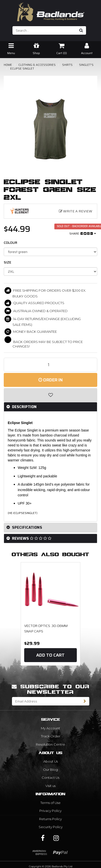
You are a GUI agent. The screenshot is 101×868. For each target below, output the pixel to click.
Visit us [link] (50, 786)
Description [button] (24, 407)
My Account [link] (50, 728)
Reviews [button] (31, 538)
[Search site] (81, 30)
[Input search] (45, 30)
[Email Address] (46, 701)
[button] (50, 395)
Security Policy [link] (51, 827)
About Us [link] (51, 761)
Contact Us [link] (50, 778)
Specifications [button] (27, 527)
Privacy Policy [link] (50, 811)
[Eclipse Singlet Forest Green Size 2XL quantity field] (50, 365)
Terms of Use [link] (50, 803)
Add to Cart (50, 655)
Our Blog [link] (50, 770)
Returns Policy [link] (50, 819)
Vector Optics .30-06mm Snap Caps (46, 628)
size (7, 262)
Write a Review (76, 211)
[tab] (50, 407)
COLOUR (10, 243)
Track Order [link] (51, 736)
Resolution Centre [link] (50, 744)
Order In (50, 380)
